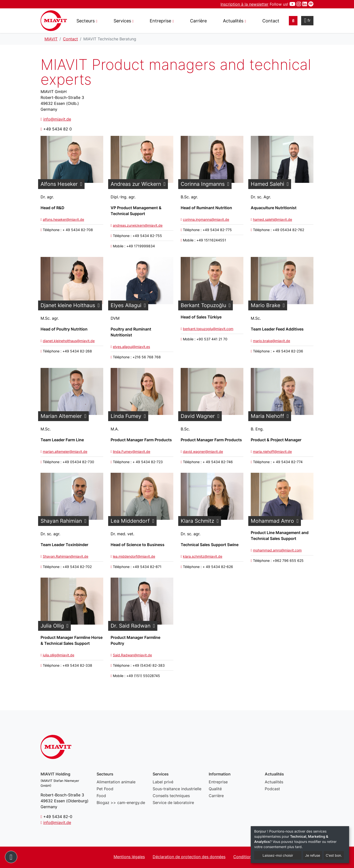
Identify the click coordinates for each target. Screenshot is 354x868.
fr (307, 20)
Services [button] (122, 21)
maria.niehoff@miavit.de (272, 451)
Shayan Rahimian (61, 521)
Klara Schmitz (197, 521)
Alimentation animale (116, 782)
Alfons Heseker (59, 184)
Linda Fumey (126, 416)
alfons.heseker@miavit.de (63, 219)
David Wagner (198, 416)
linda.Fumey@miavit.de (132, 451)
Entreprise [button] (160, 21)
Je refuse (313, 855)
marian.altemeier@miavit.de (65, 451)
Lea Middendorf (130, 521)
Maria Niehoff (267, 416)
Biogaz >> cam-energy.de (121, 803)
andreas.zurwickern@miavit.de (138, 225)
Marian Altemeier (61, 416)
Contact (271, 21)
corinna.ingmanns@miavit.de (206, 219)
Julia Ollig (52, 626)
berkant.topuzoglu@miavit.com (208, 329)
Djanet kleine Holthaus (68, 305)
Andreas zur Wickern (136, 184)
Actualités (274, 782)
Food (101, 796)
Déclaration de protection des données (189, 857)
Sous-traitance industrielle (177, 789)
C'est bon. (334, 855)
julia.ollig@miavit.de (59, 655)
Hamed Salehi (267, 184)
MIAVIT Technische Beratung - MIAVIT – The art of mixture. (54, 21)
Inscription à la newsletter (244, 4)
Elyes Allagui (126, 305)
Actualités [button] (233, 21)
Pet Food (105, 789)
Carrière (198, 21)
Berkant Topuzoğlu (203, 305)
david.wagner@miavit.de (203, 451)
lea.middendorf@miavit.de (134, 556)
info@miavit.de (57, 119)
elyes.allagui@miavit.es (131, 347)
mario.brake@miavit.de (272, 341)
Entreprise (218, 782)
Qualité (215, 789)
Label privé (163, 782)
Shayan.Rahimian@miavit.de (66, 556)
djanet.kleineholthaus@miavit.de (69, 341)
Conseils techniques (171, 796)
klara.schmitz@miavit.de (203, 556)
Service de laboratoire (173, 803)
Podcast (272, 789)
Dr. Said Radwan (131, 626)
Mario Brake (265, 305)
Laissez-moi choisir (278, 855)
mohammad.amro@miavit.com (277, 550)
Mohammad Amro (272, 521)
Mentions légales (129, 857)
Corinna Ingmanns (203, 184)
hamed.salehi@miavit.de (273, 219)
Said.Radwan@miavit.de (132, 655)
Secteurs (86, 21)
